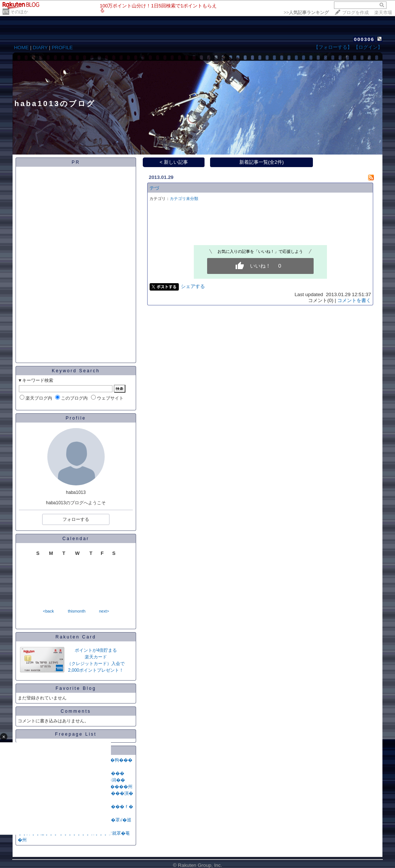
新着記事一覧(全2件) (261, 162)
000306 (364, 39)
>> (306, 13)
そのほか (19, 12)
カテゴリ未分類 (184, 199)
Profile (76, 418)
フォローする (76, 519)
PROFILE (62, 48)
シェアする (193, 286)
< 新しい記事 (174, 162)
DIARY (40, 48)
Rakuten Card (76, 637)
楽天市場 (383, 13)
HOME (21, 48)
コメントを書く (354, 300)
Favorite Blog (76, 688)
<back (48, 611)
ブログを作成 (355, 13)
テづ (154, 188)
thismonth (77, 611)
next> (104, 611)
